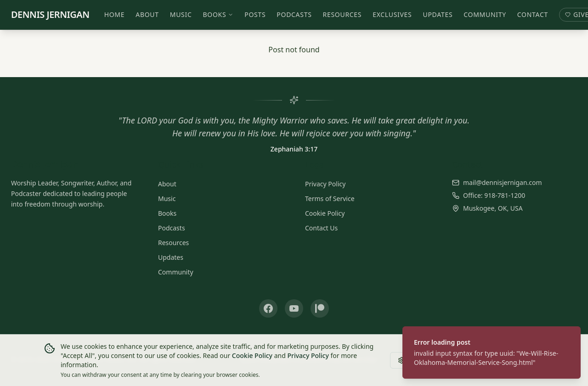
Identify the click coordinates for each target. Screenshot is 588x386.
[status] (492, 352)
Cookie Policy (325, 213)
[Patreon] (320, 308)
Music (181, 14)
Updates (438, 14)
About (148, 14)
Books (218, 14)
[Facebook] (268, 308)
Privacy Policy (325, 184)
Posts (255, 14)
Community (485, 14)
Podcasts (294, 14)
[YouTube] (294, 308)
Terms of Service (330, 199)
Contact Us (321, 228)
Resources (342, 14)
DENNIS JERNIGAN (50, 14)
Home (115, 14)
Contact (533, 14)
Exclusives (392, 14)
